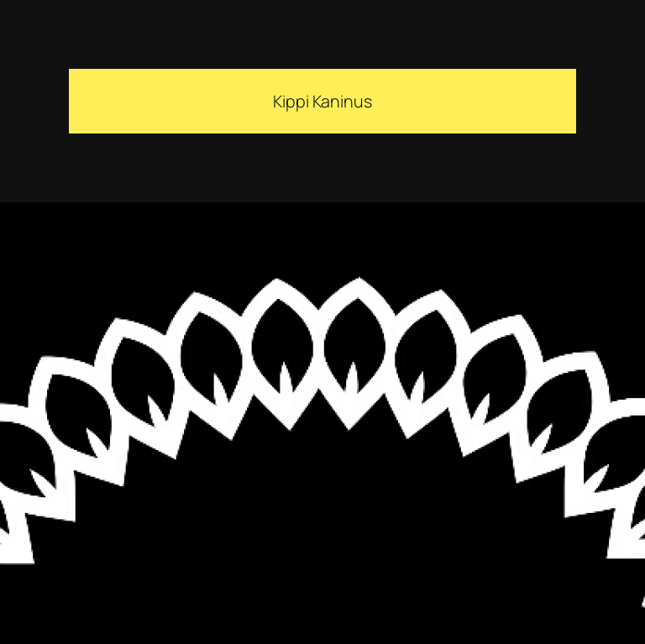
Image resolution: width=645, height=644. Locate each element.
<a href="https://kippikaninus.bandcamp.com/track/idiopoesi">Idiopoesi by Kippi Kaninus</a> (210, 428)
